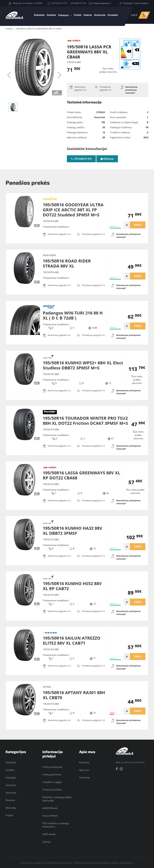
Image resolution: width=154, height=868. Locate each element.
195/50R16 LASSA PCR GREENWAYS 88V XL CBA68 (39, 29)
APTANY (47, 687)
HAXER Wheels (50, 808)
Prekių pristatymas (52, 767)
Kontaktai (113, 15)
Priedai (78, 15)
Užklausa (107, 159)
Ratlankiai (39, 15)
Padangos (64, 15)
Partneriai (84, 778)
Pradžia (9, 29)
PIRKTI (138, 225)
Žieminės (10, 800)
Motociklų (11, 808)
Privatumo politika (52, 790)
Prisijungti (127, 3)
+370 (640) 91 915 (78, 3)
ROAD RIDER (49, 255)
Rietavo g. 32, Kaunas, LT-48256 (25, 3)
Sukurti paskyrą (141, 3)
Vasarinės (11, 785)
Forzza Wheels (50, 816)
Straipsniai (100, 15)
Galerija (88, 15)
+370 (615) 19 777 (58, 3)
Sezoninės (11, 793)
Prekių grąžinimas (52, 775)
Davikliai (51, 15)
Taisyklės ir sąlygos (52, 782)
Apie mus (84, 770)
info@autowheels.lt (100, 3)
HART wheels (49, 834)
